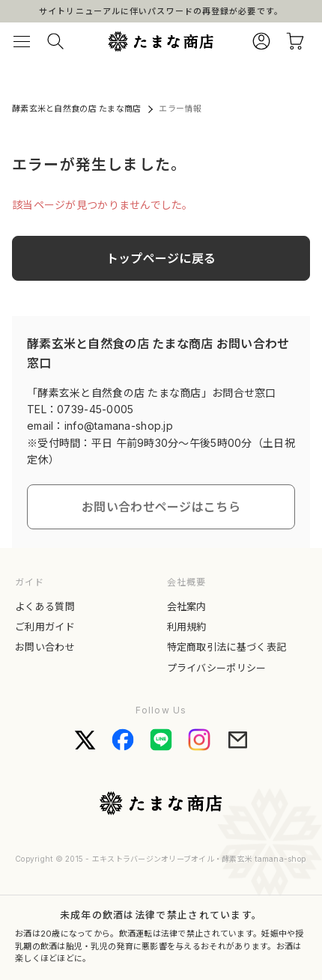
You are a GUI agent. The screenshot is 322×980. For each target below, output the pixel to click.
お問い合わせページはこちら (161, 507)
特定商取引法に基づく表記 (227, 647)
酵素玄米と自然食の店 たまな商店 (76, 109)
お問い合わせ (45, 647)
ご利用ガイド (45, 627)
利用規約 (187, 627)
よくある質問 (45, 606)
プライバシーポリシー (217, 668)
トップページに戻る (161, 258)
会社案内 (187, 606)
